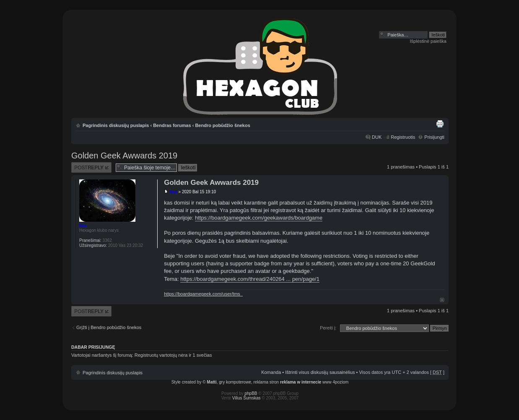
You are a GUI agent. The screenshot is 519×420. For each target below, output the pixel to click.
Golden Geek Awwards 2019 (124, 156)
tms (174, 192)
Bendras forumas (172, 125)
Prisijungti (434, 137)
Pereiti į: (328, 328)
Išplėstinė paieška (428, 41)
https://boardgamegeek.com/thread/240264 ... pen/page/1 (250, 279)
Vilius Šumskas (247, 398)
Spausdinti (440, 124)
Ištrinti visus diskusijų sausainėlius (320, 372)
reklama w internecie (301, 382)
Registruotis (403, 137)
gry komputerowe (235, 382)
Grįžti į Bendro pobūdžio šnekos (109, 327)
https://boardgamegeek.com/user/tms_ (203, 294)
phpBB (251, 393)
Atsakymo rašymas (91, 167)
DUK (377, 137)
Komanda (271, 372)
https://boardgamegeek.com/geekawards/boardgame (259, 218)
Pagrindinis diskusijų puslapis (116, 125)
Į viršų (442, 300)
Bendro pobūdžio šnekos (222, 125)
